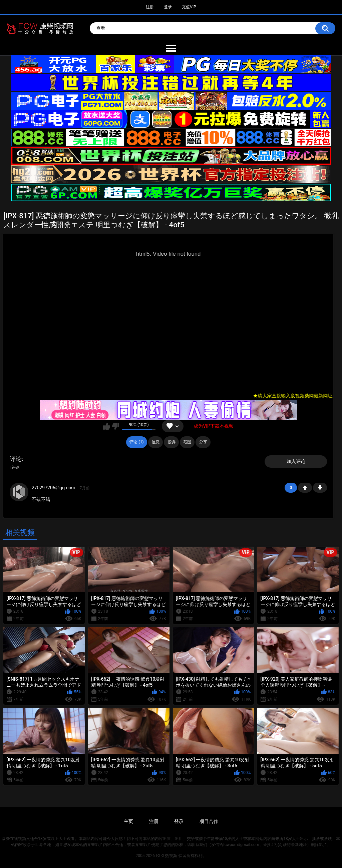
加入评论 (296, 461)
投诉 (172, 442)
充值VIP (189, 7)
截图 (187, 442)
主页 (128, 821)
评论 (16, 459)
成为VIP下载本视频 (214, 426)
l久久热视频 (167, 856)
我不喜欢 (115, 426)
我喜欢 (107, 426)
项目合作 (209, 821)
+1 (305, 488)
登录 (168, 7)
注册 (150, 7)
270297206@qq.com (54, 488)
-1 (320, 488)
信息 (155, 442)
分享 (203, 442)
